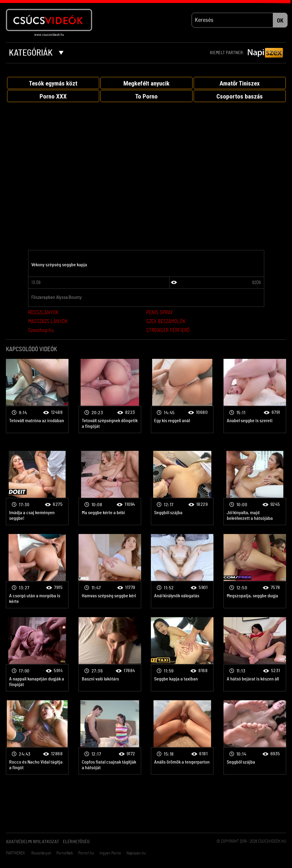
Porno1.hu (86, 854)
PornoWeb (65, 854)
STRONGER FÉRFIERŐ (168, 331)
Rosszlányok (41, 854)
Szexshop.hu (41, 331)
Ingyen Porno (110, 854)
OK (280, 21)
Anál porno (37, 396)
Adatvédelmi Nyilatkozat (32, 842)
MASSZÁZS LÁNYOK (48, 322)
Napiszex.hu (136, 854)
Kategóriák (36, 53)
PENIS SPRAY (160, 313)
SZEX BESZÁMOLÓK (166, 322)
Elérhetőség (76, 842)
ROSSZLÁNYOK (43, 313)
